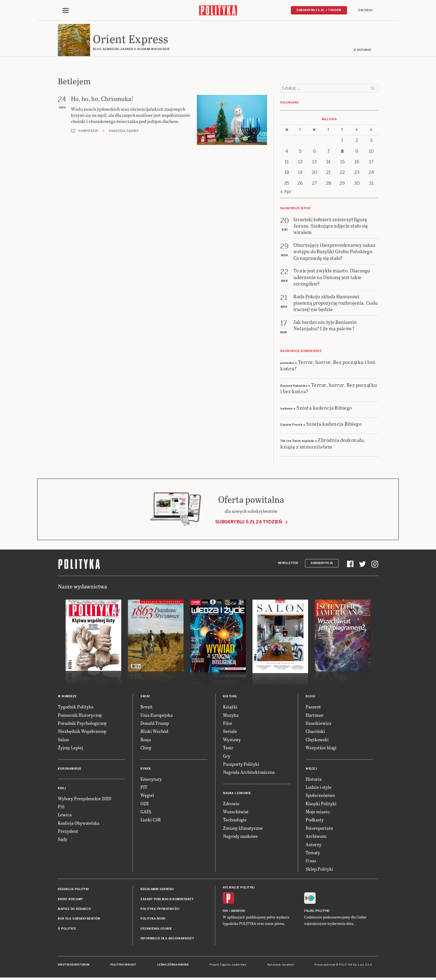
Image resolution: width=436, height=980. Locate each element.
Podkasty (315, 821)
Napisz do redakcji (74, 910)
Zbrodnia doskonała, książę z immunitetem (323, 444)
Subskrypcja (322, 564)
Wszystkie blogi (321, 748)
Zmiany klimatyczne (243, 829)
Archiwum (316, 837)
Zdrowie (231, 804)
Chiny (146, 748)
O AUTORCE (363, 51)
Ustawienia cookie (156, 929)
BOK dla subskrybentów (79, 920)
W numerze (67, 697)
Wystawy (232, 740)
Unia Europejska (157, 716)
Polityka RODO (153, 920)
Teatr (228, 748)
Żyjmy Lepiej (70, 748)
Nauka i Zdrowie (237, 794)
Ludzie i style (319, 788)
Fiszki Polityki (317, 912)
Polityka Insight (123, 966)
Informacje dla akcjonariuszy (167, 939)
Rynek (146, 770)
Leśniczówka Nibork (173, 966)
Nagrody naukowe (240, 837)
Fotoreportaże (319, 829)
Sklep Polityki (319, 870)
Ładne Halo (239, 966)
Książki (230, 707)
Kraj (62, 789)
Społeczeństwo (320, 796)
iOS (226, 912)
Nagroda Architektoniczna (249, 773)
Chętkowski (317, 740)
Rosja (146, 740)
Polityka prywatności (160, 910)
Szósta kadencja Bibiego (324, 408)
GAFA (146, 812)
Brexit (147, 707)
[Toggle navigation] (66, 11)
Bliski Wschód (154, 732)
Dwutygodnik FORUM (74, 966)
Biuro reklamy (70, 900)
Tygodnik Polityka (76, 707)
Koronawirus (70, 770)
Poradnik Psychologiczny (82, 724)
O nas (311, 862)
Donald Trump (155, 724)
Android (238, 912)
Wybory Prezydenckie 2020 (85, 799)
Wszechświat (236, 812)
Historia (314, 780)
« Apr (286, 192)
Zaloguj (365, 10)
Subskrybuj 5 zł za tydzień (249, 523)
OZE (145, 804)
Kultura (230, 697)
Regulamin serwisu (157, 890)
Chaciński (315, 732)
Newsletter (288, 564)
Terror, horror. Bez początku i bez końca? (328, 366)
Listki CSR (151, 821)
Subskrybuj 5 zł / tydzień (319, 10)
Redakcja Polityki (73, 890)
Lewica (65, 816)
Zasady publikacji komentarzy (167, 900)
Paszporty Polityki (241, 765)
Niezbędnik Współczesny (82, 732)
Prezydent (68, 832)
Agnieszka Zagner (124, 132)
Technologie (235, 821)
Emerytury (151, 780)
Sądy (63, 840)
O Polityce (67, 929)
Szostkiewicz (319, 724)
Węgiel (147, 796)
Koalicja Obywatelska (79, 824)
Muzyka (231, 716)
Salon (63, 740)
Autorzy (314, 845)
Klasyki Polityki (321, 804)
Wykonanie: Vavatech (281, 966)
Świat (145, 697)
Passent (313, 707)
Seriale (230, 732)
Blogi (310, 697)
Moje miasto (318, 812)
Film (228, 724)
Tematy (313, 853)
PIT (144, 788)
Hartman (314, 716)
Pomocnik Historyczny (80, 716)
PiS (61, 807)
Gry (227, 757)
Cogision (225, 966)
